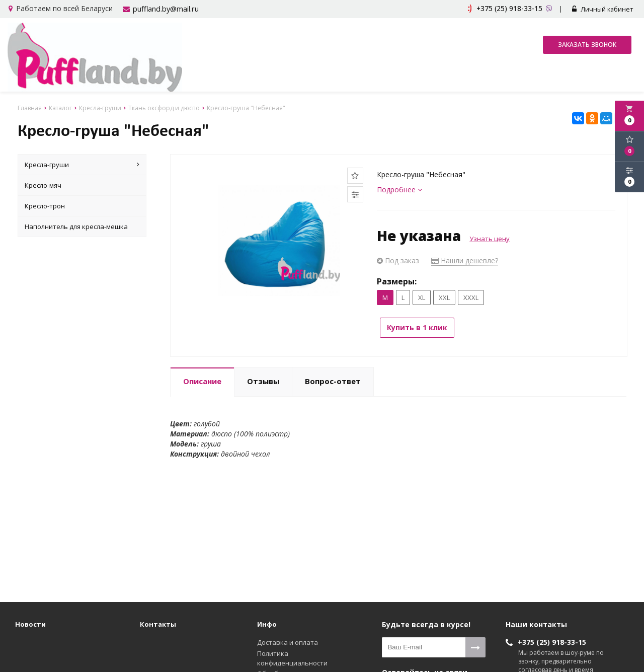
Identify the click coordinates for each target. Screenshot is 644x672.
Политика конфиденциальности (292, 658)
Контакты (158, 624)
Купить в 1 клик (423, 327)
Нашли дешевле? (465, 260)
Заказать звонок (587, 46)
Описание (202, 377)
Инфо (267, 624)
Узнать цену (490, 238)
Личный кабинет (605, 10)
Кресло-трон (45, 205)
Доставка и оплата (288, 642)
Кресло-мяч (43, 185)
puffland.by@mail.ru (165, 9)
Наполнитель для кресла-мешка (76, 226)
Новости (30, 624)
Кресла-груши (82, 164)
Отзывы (263, 377)
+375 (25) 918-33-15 (552, 642)
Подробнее (399, 189)
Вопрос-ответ (333, 377)
